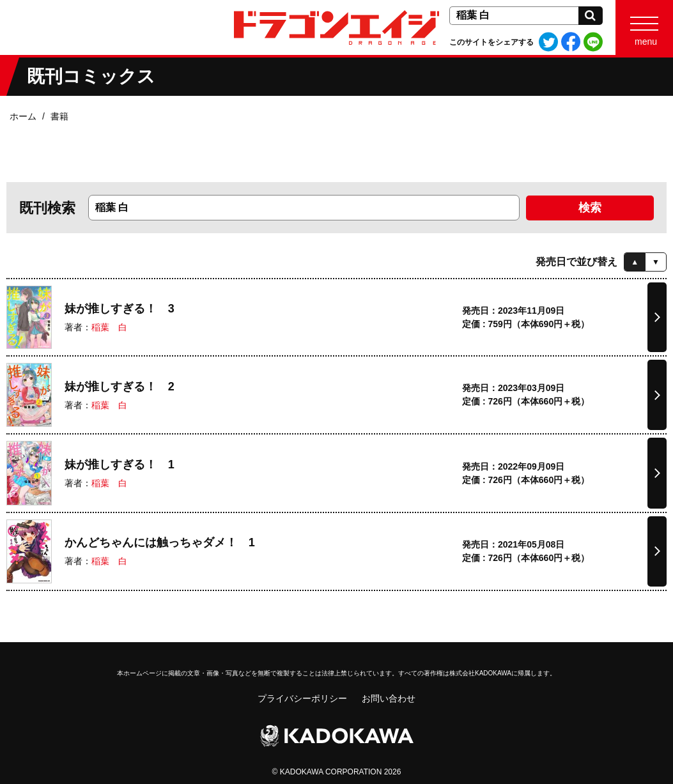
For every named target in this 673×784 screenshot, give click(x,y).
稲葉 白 (109, 327)
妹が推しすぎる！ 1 (120, 465)
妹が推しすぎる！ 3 (120, 309)
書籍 (59, 116)
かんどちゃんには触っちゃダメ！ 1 (160, 542)
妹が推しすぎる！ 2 (120, 387)
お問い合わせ (389, 698)
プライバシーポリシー (302, 698)
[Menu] (644, 27)
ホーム (23, 116)
